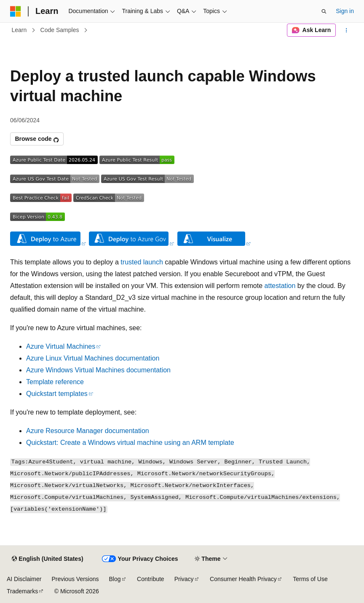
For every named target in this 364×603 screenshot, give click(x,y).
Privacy (184, 579)
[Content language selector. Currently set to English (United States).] (47, 559)
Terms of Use (310, 579)
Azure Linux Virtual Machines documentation (93, 358)
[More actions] (347, 30)
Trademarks (22, 591)
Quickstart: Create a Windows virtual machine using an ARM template (130, 443)
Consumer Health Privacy (243, 579)
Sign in (345, 11)
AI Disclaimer (24, 579)
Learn (19, 30)
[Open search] (324, 11)
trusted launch (142, 262)
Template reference (55, 382)
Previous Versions (75, 579)
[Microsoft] (16, 11)
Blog (115, 579)
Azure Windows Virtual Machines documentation (98, 370)
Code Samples (60, 30)
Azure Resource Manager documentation (88, 431)
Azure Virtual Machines (61, 346)
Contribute (151, 579)
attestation (280, 286)
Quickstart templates (57, 394)
